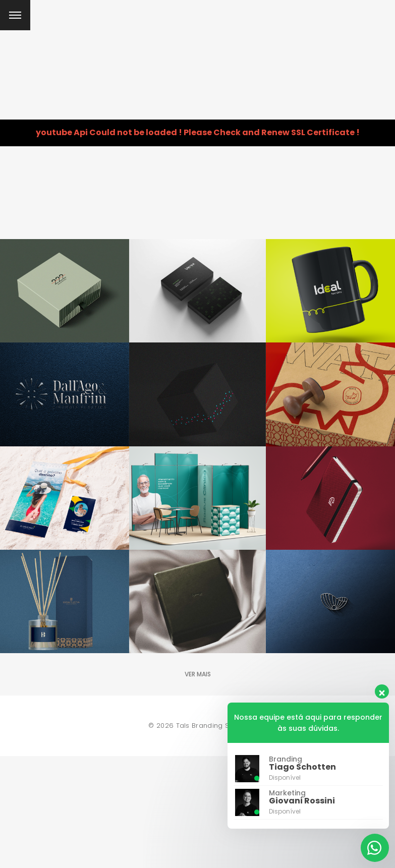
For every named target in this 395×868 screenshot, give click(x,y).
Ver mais (198, 674)
